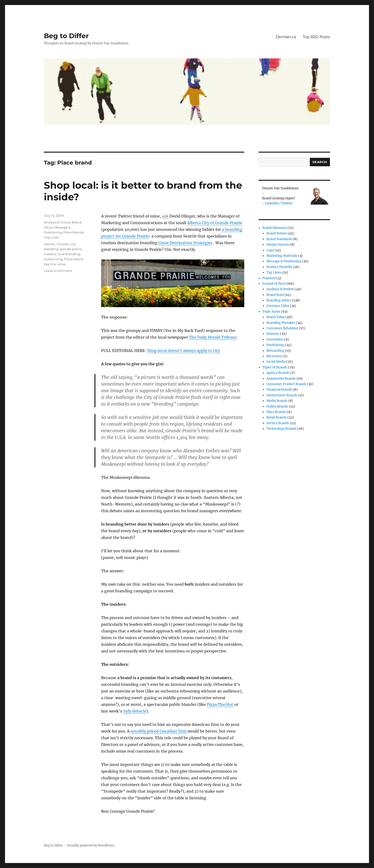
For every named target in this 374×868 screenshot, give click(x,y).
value (62, 264)
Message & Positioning (284, 261)
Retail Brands (277, 417)
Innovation (275, 339)
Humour (273, 334)
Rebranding (275, 351)
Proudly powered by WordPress (91, 845)
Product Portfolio (279, 267)
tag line (50, 264)
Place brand (73, 259)
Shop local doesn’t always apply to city (184, 351)
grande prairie (71, 249)
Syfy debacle (135, 711)
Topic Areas (271, 312)
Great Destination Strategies (185, 243)
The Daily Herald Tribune (213, 337)
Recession (274, 356)
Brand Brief (275, 295)
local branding (69, 254)
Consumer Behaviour (282, 328)
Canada (63, 244)
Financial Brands (279, 390)
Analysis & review (57, 222)
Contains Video (278, 306)
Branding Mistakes (281, 323)
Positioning (275, 345)
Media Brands (277, 401)
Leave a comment (58, 271)
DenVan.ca (286, 37)
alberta (49, 244)
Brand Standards (279, 239)
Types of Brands (275, 367)
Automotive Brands (281, 379)
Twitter (287, 203)
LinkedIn (272, 203)
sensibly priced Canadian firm (159, 731)
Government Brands (282, 395)
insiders (50, 254)
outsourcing (53, 259)
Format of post (274, 284)
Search (320, 162)
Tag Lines (51, 237)
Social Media (276, 362)
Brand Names (277, 233)
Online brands (277, 406)
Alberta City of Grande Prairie (215, 223)
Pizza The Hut (221, 704)
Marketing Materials (282, 256)
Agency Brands (278, 373)
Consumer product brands (286, 384)
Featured (269, 278)
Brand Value (276, 317)
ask (165, 216)
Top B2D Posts (316, 37)
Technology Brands (281, 429)
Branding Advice (279, 300)
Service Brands (278, 423)
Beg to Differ (66, 36)
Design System (278, 245)
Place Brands (73, 232)
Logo (270, 250)
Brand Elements (275, 228)
